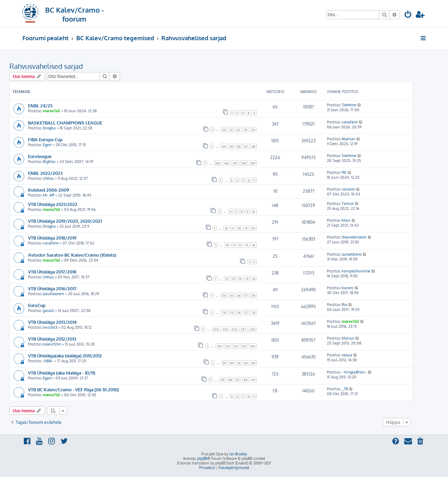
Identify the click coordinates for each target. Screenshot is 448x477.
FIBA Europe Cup (45, 139)
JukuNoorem (53, 294)
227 (243, 329)
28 (253, 295)
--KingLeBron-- (354, 372)
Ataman (348, 139)
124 (253, 346)
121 (228, 346)
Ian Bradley (238, 454)
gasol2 (48, 311)
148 (244, 163)
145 (218, 163)
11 (234, 245)
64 (224, 146)
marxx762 (51, 111)
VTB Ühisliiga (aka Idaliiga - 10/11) (62, 373)
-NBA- (48, 361)
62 (246, 363)
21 (231, 130)
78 (253, 312)
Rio (344, 305)
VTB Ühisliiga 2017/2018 (52, 272)
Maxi (346, 220)
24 (253, 130)
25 (231, 295)
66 (239, 146)
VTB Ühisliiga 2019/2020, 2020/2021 (65, 221)
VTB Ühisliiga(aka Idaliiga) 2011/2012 (65, 355)
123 (244, 346)
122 (236, 346)
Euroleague (40, 156)
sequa (347, 355)
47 (238, 380)
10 (254, 211)
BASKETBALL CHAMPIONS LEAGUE (65, 123)
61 (239, 363)
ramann (348, 189)
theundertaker (354, 237)
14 (254, 245)
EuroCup (37, 305)
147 (235, 163)
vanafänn (350, 122)
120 (219, 346)
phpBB (202, 458)
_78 (345, 389)
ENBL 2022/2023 (45, 173)
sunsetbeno (352, 254)
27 (246, 295)
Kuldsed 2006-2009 (49, 190)
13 (247, 245)
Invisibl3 (50, 327)
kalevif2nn (52, 344)
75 (231, 312)
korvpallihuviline (356, 271)
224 (216, 329)
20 (224, 130)
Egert (47, 145)
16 (226, 228)
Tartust (348, 204)
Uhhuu (48, 178)
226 (234, 329)
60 (232, 363)
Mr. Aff (48, 195)
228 (253, 329)
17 (233, 228)
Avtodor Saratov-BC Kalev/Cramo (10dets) (72, 255)
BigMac (49, 162)
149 (253, 163)
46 (230, 380)
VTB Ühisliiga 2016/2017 (52, 288)
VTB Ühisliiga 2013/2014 (52, 322)
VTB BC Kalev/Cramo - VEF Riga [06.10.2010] (73, 389)
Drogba (49, 128)
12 (240, 245)
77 (246, 312)
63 (253, 363)
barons (348, 288)
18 (239, 228)
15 (247, 279)
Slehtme (349, 105)
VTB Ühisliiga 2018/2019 (52, 238)
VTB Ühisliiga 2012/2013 (52, 339)
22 (238, 130)
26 (239, 295)
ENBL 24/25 (40, 105)
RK (344, 172)
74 (224, 312)
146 (226, 163)
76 (239, 312)
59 (224, 363)
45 (222, 380)
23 (246, 130)
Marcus (348, 338)
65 (231, 146)
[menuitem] (408, 15)
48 (246, 380)
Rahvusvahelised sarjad (46, 66)
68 (253, 146)
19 (246, 228)
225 (225, 329)
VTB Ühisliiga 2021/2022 (53, 204)
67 (246, 146)
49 (253, 380)
